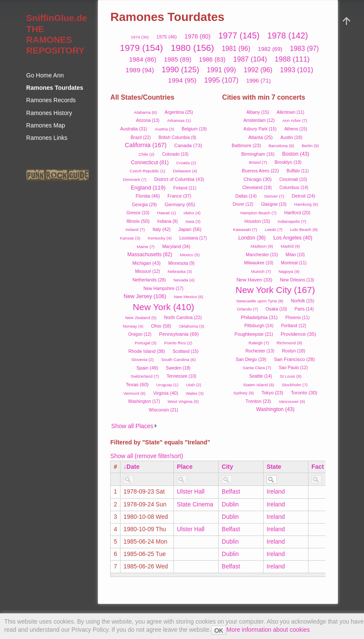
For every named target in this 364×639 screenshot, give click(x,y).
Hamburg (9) (306, 204)
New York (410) (164, 307)
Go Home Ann (45, 75)
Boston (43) (296, 154)
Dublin (230, 504)
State (274, 467)
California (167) (146, 145)
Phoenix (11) (298, 318)
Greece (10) (138, 213)
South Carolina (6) (178, 359)
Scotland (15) (186, 351)
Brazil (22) (141, 138)
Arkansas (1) (179, 120)
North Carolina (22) (183, 318)
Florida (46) (148, 196)
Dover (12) (243, 204)
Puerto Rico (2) (178, 343)
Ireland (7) (135, 229)
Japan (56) (190, 229)
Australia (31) (134, 129)
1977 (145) (239, 35)
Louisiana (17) (193, 238)
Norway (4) (133, 326)
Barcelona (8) (282, 146)
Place (185, 467)
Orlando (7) (247, 309)
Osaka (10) (276, 309)
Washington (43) (275, 409)
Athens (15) (296, 129)
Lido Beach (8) (304, 229)
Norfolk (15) (302, 301)
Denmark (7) (135, 179)
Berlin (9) (310, 146)
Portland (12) (294, 326)
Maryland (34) (176, 246)
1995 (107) (222, 80)
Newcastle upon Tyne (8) (260, 301)
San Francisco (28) (294, 359)
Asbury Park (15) (260, 129)
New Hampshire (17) (164, 288)
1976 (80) (198, 36)
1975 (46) (167, 37)
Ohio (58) (161, 326)
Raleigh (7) (259, 343)
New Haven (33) (254, 280)
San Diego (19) (251, 359)
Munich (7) (261, 271)
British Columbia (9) (178, 138)
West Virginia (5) (183, 401)
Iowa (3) (193, 221)
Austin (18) (291, 137)
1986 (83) (212, 59)
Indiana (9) (167, 221)
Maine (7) (146, 247)
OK (219, 630)
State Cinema (195, 504)
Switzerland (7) (145, 376)
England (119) (148, 188)
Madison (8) (262, 246)
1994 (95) (182, 80)
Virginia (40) (166, 393)
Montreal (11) (294, 263)
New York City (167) (276, 290)
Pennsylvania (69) (179, 334)
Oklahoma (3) (192, 326)
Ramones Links (47, 138)
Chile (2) (146, 154)
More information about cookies (268, 630)
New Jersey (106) (145, 296)
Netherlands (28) (149, 280)
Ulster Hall (191, 491)
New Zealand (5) (141, 318)
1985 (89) (178, 59)
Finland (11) (185, 188)
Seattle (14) (261, 376)
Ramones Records (51, 100)
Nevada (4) (184, 280)
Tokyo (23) (272, 393)
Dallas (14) (246, 196)
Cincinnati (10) (293, 179)
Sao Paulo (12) (293, 368)
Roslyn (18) (294, 351)
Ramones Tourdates (55, 88)
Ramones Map (45, 125)
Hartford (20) (297, 213)
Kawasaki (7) (245, 229)
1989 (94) (140, 70)
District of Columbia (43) (179, 179)
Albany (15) (258, 112)
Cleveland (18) (257, 187)
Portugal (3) (145, 343)
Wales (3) (195, 393)
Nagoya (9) (289, 271)
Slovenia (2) (142, 359)
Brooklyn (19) (288, 162)
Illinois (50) (138, 221)
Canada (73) (188, 145)
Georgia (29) (144, 204)
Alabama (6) (145, 112)
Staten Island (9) (259, 385)
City (227, 467)
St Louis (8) (291, 376)
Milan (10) (295, 255)
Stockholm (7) (294, 385)
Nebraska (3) (180, 271)
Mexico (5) (190, 255)
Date (133, 467)
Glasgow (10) (274, 204)
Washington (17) (144, 401)
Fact (318, 467)
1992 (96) (258, 70)
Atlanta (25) (260, 137)
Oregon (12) (140, 334)
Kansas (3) (130, 238)
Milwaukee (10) (258, 263)
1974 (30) (140, 37)
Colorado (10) (175, 154)
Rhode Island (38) (147, 351)
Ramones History (49, 113)
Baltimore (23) (246, 145)
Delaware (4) (185, 171)
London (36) (252, 238)
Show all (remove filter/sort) (147, 456)
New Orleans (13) (297, 280)
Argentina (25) (179, 112)
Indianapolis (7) (292, 221)
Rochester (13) (260, 351)
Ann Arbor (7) (295, 120)
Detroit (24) (304, 196)
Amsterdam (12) (259, 120)
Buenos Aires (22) (260, 171)
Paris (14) (304, 309)
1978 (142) (287, 35)
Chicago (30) (258, 179)
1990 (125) (180, 70)
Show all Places (132, 426)
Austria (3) (164, 129)
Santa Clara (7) (257, 368)
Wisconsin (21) (163, 410)
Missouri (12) (147, 271)
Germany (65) (180, 204)
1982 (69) (270, 49)
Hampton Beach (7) (258, 213)
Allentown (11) (291, 112)
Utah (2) (193, 385)
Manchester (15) (262, 255)
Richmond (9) (289, 343)
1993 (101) (296, 70)
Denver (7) (274, 196)
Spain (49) (147, 368)
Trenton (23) (258, 401)
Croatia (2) (186, 163)
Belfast (231, 491)
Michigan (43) (147, 263)
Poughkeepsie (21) (254, 334)
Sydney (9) (244, 393)
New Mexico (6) (189, 297)
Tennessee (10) (181, 376)
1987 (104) (250, 59)
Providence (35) (298, 334)
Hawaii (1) (167, 213)
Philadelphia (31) (259, 317)
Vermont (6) (135, 393)
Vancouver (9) (292, 401)
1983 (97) (305, 49)
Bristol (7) (258, 162)
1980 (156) (192, 48)
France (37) (179, 196)
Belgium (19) (194, 129)
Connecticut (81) (150, 163)
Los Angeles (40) (293, 238)
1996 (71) (258, 81)
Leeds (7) (274, 229)
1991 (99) (221, 70)
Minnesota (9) (182, 263)
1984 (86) (142, 59)
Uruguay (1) (167, 385)
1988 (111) (292, 59)
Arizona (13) (148, 120)
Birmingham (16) (258, 154)
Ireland (276, 491)
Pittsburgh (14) (259, 326)
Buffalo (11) (298, 171)
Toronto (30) (304, 393)
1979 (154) (142, 48)
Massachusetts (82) (150, 254)
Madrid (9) (290, 246)
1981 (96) (236, 49)
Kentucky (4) (160, 238)
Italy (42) (161, 229)
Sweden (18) (178, 368)
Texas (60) (137, 385)
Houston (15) (257, 221)
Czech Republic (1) (148, 171)
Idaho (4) (192, 213)
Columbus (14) (294, 188)
